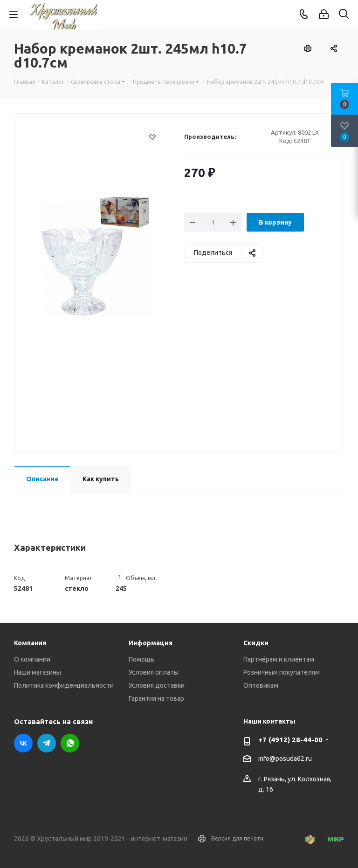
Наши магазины (38, 672)
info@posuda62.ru (285, 759)
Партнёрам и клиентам (279, 659)
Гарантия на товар (156, 698)
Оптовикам (261, 685)
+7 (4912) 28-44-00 (290, 740)
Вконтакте (23, 743)
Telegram (47, 743)
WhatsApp (70, 743)
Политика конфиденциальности (64, 685)
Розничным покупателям (282, 672)
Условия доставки (157, 685)
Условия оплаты (154, 672)
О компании (32, 659)
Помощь (141, 659)
